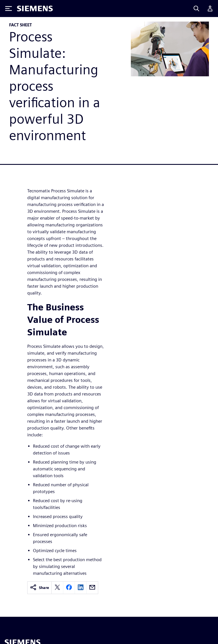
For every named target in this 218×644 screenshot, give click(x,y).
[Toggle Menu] (9, 9)
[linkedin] (81, 588)
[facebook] (69, 588)
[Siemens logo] (35, 9)
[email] (92, 588)
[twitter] (57, 588)
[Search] (196, 9)
